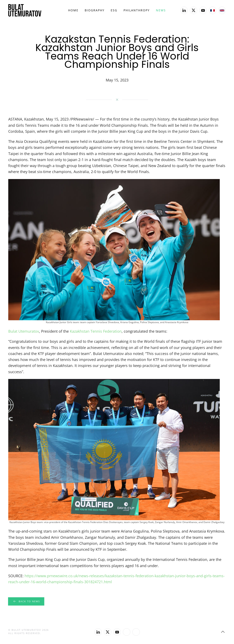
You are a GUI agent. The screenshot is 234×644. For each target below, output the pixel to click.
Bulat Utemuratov (24, 331)
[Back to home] (25, 10)
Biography (95, 10)
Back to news (26, 601)
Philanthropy (137, 10)
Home (73, 10)
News (161, 10)
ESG (114, 10)
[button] (223, 632)
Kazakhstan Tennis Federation (96, 331)
